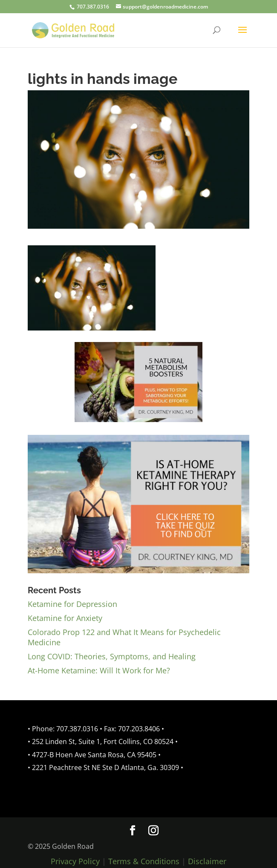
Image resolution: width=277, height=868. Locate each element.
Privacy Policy (75, 861)
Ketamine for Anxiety (65, 618)
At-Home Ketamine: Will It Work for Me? (99, 670)
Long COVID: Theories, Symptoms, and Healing (112, 656)
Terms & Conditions (144, 861)
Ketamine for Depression (72, 604)
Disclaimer (207, 861)
